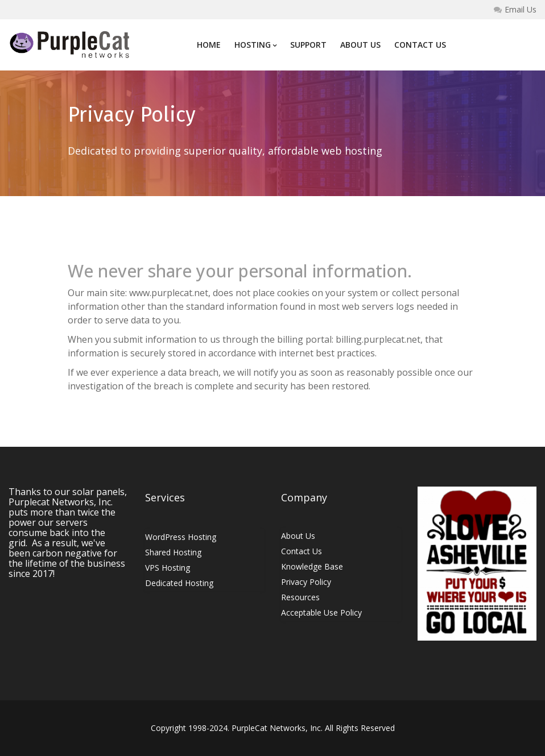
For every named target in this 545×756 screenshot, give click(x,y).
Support (308, 45)
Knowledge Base (312, 566)
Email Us (515, 10)
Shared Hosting (173, 552)
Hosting (255, 45)
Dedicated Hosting (179, 583)
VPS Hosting (168, 568)
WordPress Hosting (181, 537)
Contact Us (420, 45)
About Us (360, 45)
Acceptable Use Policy (321, 612)
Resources (300, 597)
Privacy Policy (306, 582)
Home (209, 45)
